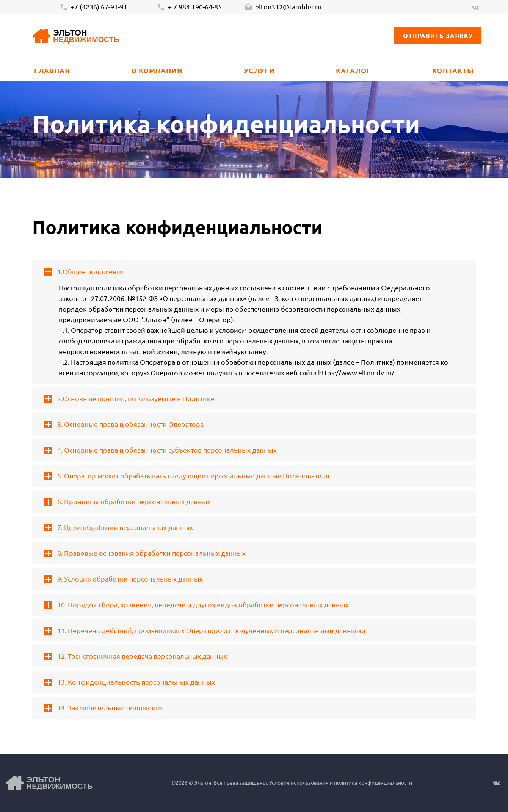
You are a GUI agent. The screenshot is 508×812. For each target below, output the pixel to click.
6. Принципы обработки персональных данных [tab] (128, 502)
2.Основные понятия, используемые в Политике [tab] (129, 398)
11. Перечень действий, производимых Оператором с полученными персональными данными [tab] (205, 630)
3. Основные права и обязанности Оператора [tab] (124, 424)
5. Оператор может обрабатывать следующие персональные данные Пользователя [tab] (187, 476)
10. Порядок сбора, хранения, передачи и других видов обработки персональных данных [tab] (197, 605)
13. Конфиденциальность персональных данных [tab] (130, 682)
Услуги (259, 70)
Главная (52, 70)
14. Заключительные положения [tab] (104, 708)
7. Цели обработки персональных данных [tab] (119, 527)
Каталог (354, 70)
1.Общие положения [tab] (85, 271)
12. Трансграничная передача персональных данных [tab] (136, 656)
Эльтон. (203, 782)
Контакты (453, 70)
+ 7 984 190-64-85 (189, 7)
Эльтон (86, 37)
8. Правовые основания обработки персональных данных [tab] (145, 553)
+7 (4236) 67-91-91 (93, 7)
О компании (157, 70)
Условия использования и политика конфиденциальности (340, 782)
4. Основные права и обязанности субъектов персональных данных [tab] (161, 450)
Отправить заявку (438, 35)
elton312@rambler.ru (283, 7)
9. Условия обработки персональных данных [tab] (124, 579)
